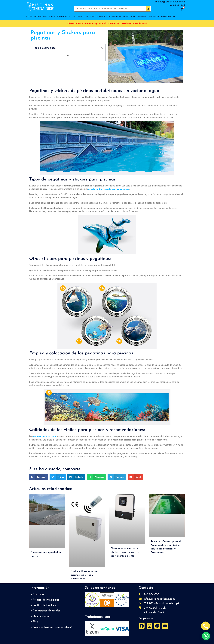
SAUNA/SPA (141, 16)
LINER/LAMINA (154, 16)
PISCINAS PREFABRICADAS (37, 16)
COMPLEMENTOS (168, 16)
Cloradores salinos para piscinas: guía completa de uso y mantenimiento (126, 552)
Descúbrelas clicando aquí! (134, 24)
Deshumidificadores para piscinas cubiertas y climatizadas (85, 575)
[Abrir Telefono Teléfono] (205, 626)
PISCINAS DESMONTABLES (59, 16)
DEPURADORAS (115, 16)
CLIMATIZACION (78, 16)
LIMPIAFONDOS (129, 16)
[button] (102, 48)
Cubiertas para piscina (96, 16)
